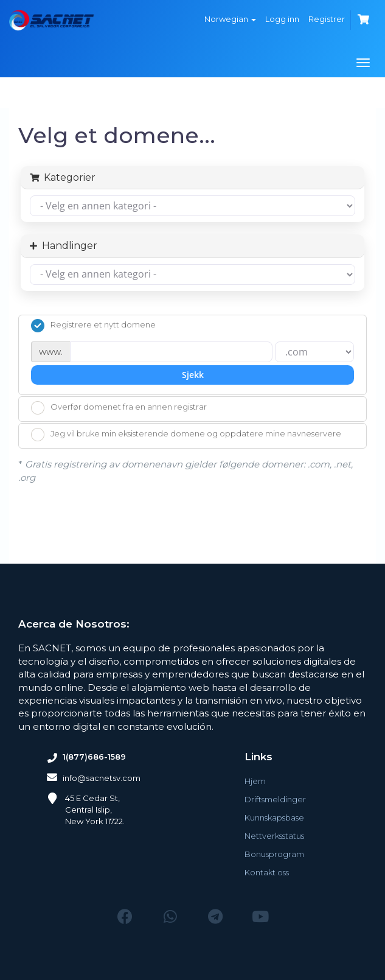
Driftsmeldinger (275, 799)
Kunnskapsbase (274, 817)
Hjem (255, 781)
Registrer (327, 19)
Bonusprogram (274, 854)
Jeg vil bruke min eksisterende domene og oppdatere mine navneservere (186, 435)
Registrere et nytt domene (93, 326)
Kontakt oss (267, 872)
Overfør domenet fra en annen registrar (119, 408)
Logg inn (282, 19)
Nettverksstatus (274, 836)
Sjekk (193, 375)
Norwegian (230, 19)
